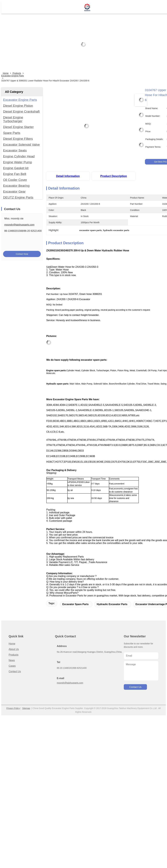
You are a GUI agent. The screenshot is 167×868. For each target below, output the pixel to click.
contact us (135, 687)
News (12, 660)
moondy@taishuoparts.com (19, 225)
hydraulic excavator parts (112, 604)
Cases (12, 666)
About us (14, 649)
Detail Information (68, 176)
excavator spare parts (75, 604)
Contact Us (15, 671)
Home (6, 73)
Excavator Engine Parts (13, 76)
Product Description (114, 176)
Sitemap (26, 708)
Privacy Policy (13, 708)
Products (17, 73)
